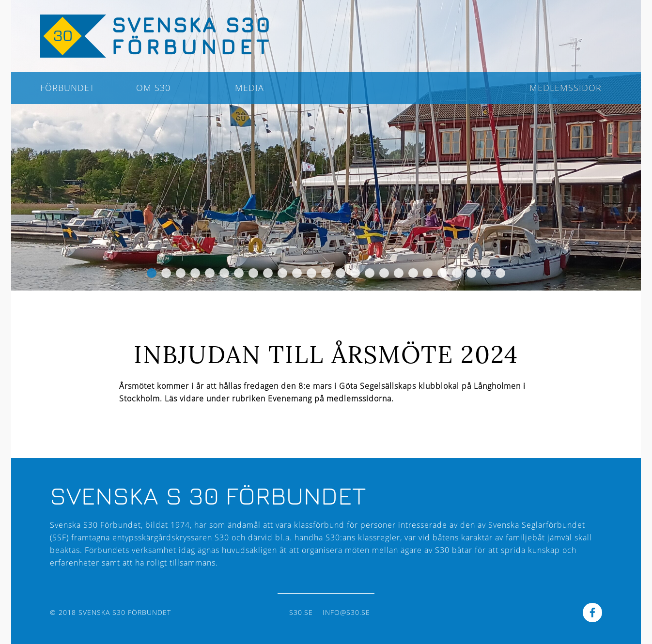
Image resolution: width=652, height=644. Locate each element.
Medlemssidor (566, 88)
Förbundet (67, 88)
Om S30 (153, 88)
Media (249, 88)
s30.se (301, 612)
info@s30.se (346, 612)
